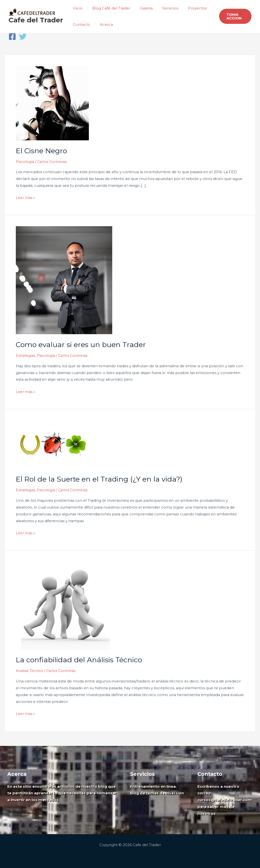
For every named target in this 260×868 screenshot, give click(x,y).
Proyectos (186, 8)
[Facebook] (12, 37)
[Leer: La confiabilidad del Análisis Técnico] (65, 605)
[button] (234, 16)
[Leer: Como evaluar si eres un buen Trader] (64, 280)
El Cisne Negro (42, 151)
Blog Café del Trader (108, 8)
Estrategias (26, 355)
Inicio (76, 8)
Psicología (25, 162)
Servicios (162, 8)
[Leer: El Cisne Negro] (52, 103)
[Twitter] (23, 37)
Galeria (140, 8)
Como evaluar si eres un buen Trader (82, 345)
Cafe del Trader (36, 20)
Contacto (80, 24)
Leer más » (26, 197)
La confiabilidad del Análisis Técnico (80, 660)
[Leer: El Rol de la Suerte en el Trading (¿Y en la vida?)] (52, 444)
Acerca (103, 24)
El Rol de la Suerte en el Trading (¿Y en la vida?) (101, 479)
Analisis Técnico (30, 671)
